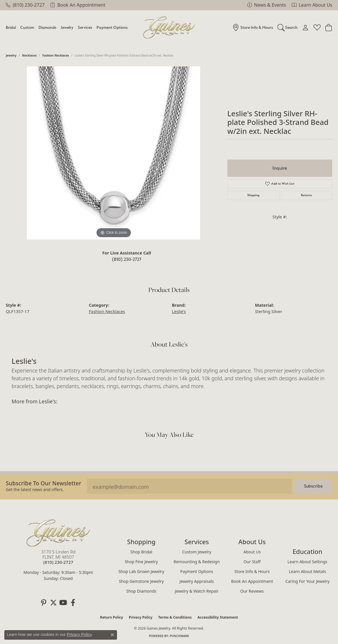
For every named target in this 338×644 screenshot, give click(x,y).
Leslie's (179, 311)
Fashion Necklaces (56, 55)
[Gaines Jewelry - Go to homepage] (58, 533)
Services (85, 27)
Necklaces (30, 55)
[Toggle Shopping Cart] (329, 27)
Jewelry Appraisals (197, 581)
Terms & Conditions (175, 617)
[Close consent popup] (112, 635)
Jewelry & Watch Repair (197, 591)
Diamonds (47, 27)
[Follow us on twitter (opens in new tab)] (53, 603)
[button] (288, 27)
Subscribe (313, 486)
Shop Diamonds (141, 591)
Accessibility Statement (218, 617)
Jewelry (67, 27)
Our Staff (252, 562)
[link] (25, 5)
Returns (307, 195)
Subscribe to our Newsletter (43, 483)
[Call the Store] (58, 562)
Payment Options (112, 27)
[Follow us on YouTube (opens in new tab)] (63, 603)
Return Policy (112, 617)
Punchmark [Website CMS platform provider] (180, 636)
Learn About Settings (307, 562)
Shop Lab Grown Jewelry (141, 571)
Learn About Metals (307, 571)
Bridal (11, 27)
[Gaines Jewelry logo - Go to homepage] (169, 28)
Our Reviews (252, 591)
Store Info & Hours (252, 571)
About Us (252, 552)
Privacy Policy (141, 617)
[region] (114, 153)
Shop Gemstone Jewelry (141, 581)
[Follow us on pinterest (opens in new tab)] (44, 603)
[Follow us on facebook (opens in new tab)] (73, 603)
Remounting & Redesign (197, 562)
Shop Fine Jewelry (141, 562)
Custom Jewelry (197, 552)
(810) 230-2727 (127, 259)
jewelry (11, 55)
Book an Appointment (252, 581)
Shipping (253, 195)
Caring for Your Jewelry (308, 581)
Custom (27, 27)
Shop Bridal (141, 552)
